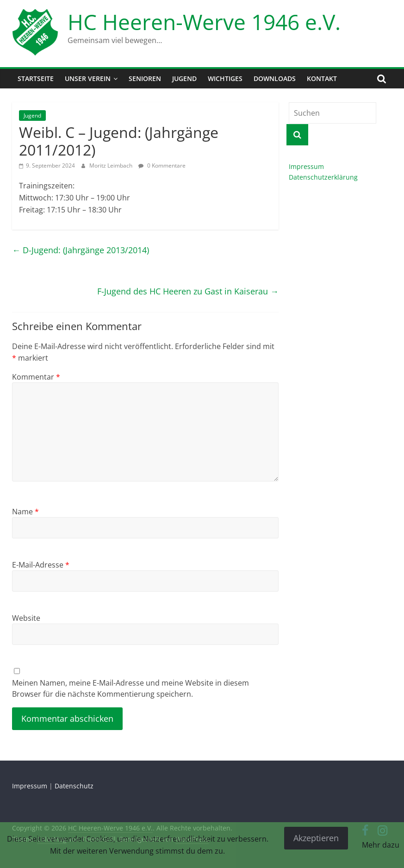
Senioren (145, 78)
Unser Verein (88, 78)
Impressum (306, 166)
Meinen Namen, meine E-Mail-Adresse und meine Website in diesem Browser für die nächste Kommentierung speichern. (131, 688)
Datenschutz (74, 786)
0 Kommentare (162, 165)
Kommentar (36, 377)
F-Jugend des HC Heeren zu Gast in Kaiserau (188, 291)
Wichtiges (225, 78)
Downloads (275, 78)
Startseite (36, 78)
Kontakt (322, 78)
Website (26, 618)
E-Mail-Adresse (41, 565)
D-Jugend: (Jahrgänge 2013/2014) (81, 250)
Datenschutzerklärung (323, 177)
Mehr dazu (381, 845)
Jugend (184, 78)
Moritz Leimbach (112, 165)
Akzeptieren (316, 838)
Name (25, 512)
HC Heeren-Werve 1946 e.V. (204, 22)
